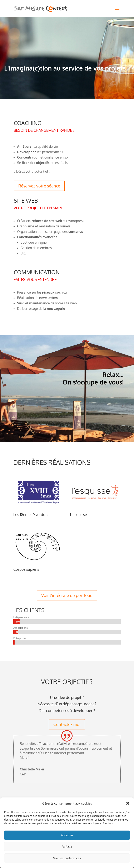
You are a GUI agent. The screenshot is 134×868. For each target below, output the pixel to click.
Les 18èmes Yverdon (30, 515)
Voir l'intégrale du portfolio (67, 595)
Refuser (67, 847)
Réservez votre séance (39, 186)
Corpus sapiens (26, 569)
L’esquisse (78, 515)
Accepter (67, 835)
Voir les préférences (67, 858)
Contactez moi (67, 724)
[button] (128, 803)
